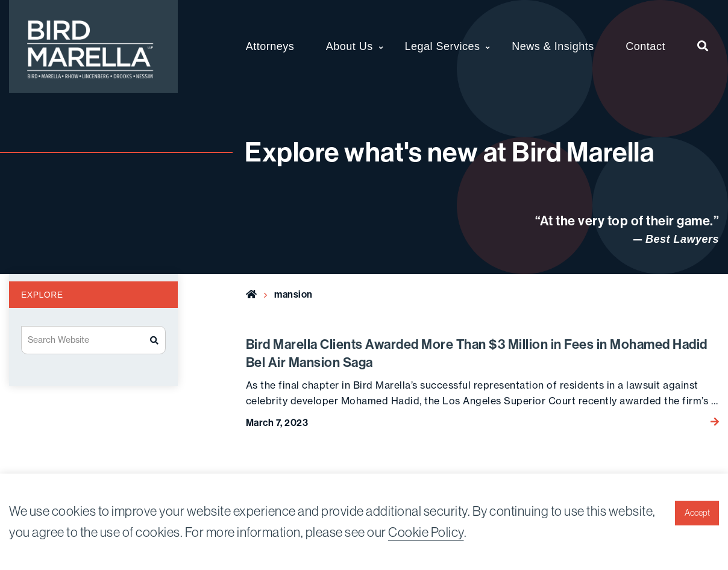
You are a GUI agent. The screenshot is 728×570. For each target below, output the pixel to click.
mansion (293, 294)
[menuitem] (703, 46)
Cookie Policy (426, 532)
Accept (697, 513)
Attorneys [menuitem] (270, 46)
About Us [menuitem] (350, 46)
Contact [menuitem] (645, 46)
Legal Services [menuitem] (442, 46)
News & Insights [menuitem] (553, 46)
